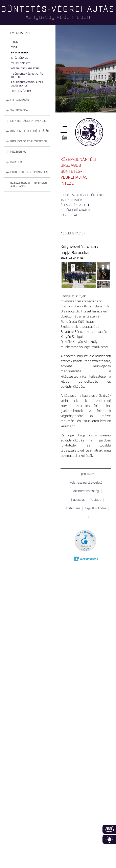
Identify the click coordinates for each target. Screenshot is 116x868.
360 (109, 829)
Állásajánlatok (74, 205)
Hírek (14, 42)
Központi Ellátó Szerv (26, 69)
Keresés (113, 17)
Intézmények (19, 58)
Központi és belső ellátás (30, 131)
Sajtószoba (19, 110)
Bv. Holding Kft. (21, 63)
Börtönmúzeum (21, 91)
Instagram (73, 509)
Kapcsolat (69, 215)
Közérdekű (18, 152)
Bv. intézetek (20, 53)
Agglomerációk (73, 234)
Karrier (16, 162)
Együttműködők (96, 509)
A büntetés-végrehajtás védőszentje (27, 84)
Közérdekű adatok (75, 210)
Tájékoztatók (71, 200)
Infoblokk (109, 839)
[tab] (27, 33)
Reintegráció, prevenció (28, 121)
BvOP (14, 47)
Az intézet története (89, 195)
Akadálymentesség (86, 491)
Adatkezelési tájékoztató (86, 483)
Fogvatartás (20, 100)
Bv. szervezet (20, 33)
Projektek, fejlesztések (29, 142)
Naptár (65, 138)
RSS (87, 517)
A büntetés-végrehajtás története (27, 75)
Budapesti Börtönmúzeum (29, 172)
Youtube (96, 500)
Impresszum (86, 474)
